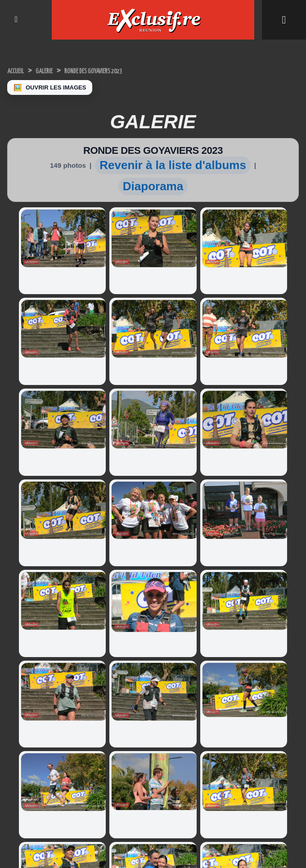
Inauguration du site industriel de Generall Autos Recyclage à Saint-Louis (115, 662)
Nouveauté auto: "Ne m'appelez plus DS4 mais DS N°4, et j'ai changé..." (188, 763)
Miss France (26, 688)
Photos (244, 727)
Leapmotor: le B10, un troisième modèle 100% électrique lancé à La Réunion (190, 700)
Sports (241, 693)
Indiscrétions (249, 681)
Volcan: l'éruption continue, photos (109, 718)
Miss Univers (27, 676)
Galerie (58, 70)
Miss (239, 705)
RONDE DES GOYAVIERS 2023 (130, 70)
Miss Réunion (28, 700)
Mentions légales (153, 838)
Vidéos (242, 718)
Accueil (20, 70)
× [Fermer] (5, 854)
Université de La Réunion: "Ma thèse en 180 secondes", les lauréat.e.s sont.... (115, 694)
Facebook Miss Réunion (41, 712)
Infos (239, 669)
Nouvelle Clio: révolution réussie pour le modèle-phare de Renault (189, 732)
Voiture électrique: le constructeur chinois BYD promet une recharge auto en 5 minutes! (188, 665)
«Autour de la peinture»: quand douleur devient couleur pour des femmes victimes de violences (113, 750)
